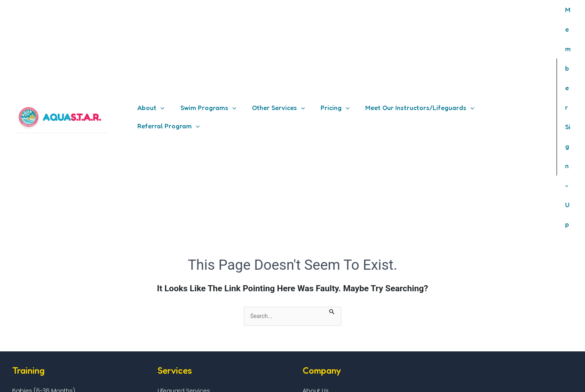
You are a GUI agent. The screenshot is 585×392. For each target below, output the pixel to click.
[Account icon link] (566, 29)
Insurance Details (33, 340)
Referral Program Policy (336, 349)
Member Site (174, 331)
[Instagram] (522, 380)
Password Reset (179, 349)
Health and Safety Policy (337, 331)
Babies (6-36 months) (44, 215)
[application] (159, 29)
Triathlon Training (37, 260)
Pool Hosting (26, 313)
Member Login (176, 340)
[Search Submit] (332, 135)
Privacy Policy (322, 322)
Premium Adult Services (192, 224)
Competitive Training (42, 251)
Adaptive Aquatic (37, 243)
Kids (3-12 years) (36, 224)
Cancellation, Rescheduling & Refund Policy (365, 359)
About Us (316, 215)
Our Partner (319, 243)
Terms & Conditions (331, 313)
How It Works (321, 233)
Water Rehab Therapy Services (202, 243)
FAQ (161, 313)
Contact (168, 359)
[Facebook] (505, 380)
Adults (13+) (29, 233)
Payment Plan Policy (332, 340)
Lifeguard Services (184, 215)
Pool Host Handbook (38, 322)
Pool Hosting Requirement (45, 331)
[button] (150, 29)
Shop (310, 251)
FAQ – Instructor (179, 322)
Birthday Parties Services (193, 233)
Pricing (312, 224)
